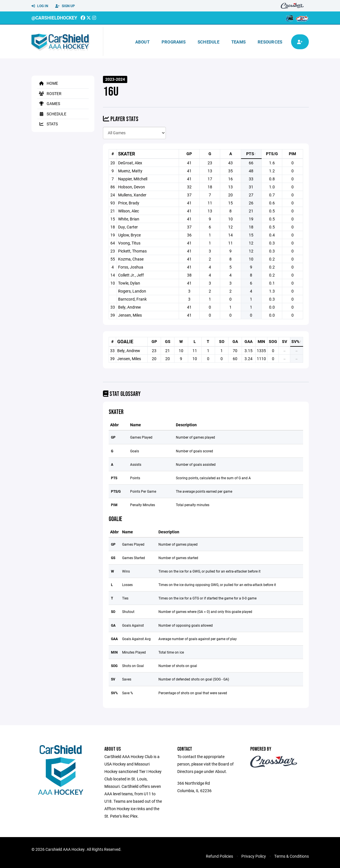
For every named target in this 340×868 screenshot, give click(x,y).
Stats (47, 124)
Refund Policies (219, 856)
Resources (270, 42)
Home (48, 83)
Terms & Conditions (292, 856)
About (142, 42)
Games (49, 103)
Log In (40, 6)
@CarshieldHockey (54, 18)
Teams (238, 42)
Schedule (208, 42)
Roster (49, 93)
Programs (174, 42)
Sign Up (65, 6)
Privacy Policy (254, 856)
